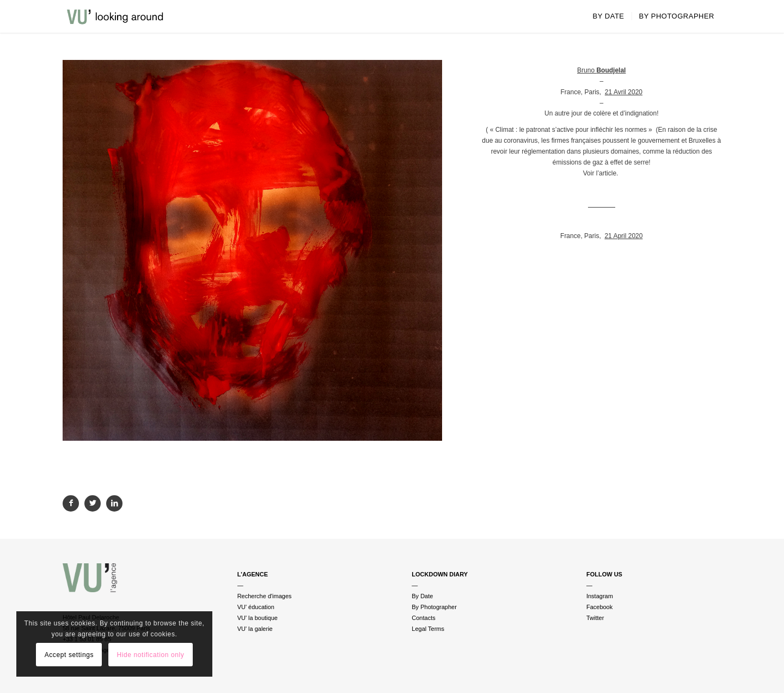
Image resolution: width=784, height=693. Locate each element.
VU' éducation (256, 607)
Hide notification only (150, 655)
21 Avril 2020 (624, 92)
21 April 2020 (623, 236)
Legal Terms (428, 629)
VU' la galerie (255, 629)
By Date (422, 596)
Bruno (601, 70)
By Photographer (434, 607)
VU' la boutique (258, 618)
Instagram (600, 596)
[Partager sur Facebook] (71, 503)
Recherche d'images (265, 596)
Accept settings (69, 655)
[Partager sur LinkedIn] (114, 503)
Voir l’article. (602, 173)
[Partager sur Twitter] (93, 503)
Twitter (595, 618)
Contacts (423, 618)
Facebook (599, 607)
